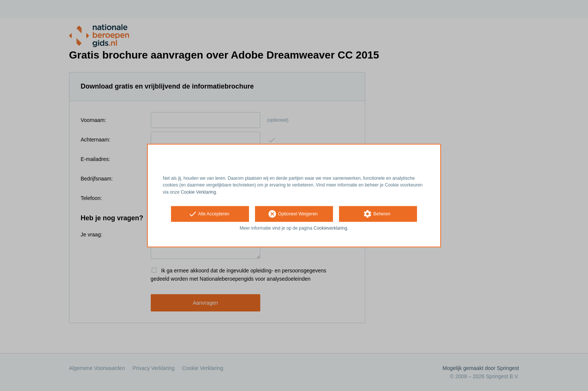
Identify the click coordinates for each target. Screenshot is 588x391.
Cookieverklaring (330, 228)
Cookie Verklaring (198, 192)
